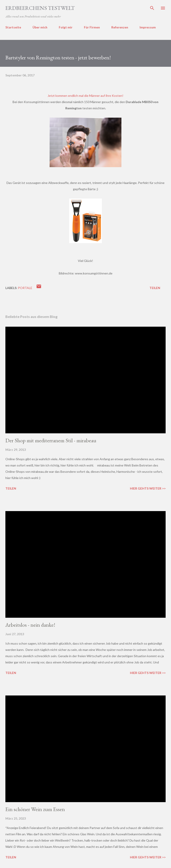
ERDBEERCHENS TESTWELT (40, 8)
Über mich (40, 27)
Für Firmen (92, 27)
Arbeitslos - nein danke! (30, 625)
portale (25, 288)
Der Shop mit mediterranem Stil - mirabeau (51, 440)
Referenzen (120, 27)
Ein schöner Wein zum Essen (35, 809)
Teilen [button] (155, 288)
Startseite (13, 27)
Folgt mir (66, 27)
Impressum (148, 27)
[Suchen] (152, 8)
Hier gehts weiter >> (148, 488)
